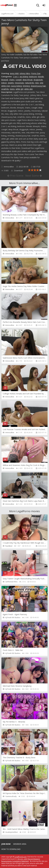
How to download (11, 849)
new (37, 83)
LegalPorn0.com (21, 857)
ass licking (24, 77)
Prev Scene (15, 176)
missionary (19, 83)
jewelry (11, 83)
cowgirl (19, 80)
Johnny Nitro (25, 73)
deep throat (28, 80)
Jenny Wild (14, 73)
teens (12, 89)
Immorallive (9, 167)
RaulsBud (9, 546)
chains (12, 80)
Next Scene (34, 176)
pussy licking (16, 86)
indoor (4, 83)
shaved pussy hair (38, 86)
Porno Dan (36, 73)
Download (17, 171)
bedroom (33, 77)
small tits (5, 89)
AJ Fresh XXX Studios (13, 617)
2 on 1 (16, 77)
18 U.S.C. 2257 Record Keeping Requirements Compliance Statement (21, 860)
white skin (28, 89)
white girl (19, 89)
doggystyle (38, 80)
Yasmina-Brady (11, 796)
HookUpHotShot (11, 832)
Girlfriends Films (11, 582)
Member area (20, 844)
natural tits (30, 83)
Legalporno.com (7, 5)
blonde (41, 77)
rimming (26, 86)
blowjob (5, 80)
